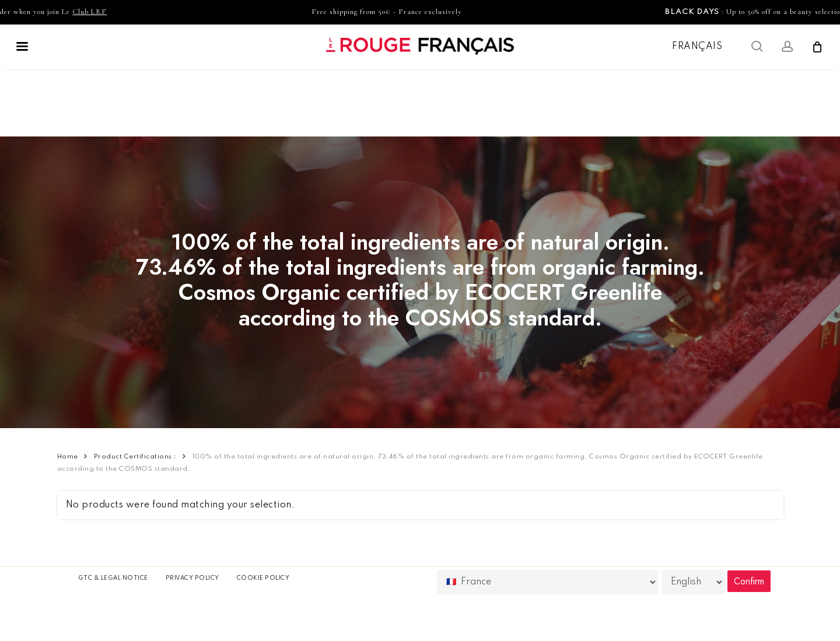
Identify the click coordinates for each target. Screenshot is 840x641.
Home (68, 457)
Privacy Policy (192, 578)
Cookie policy (263, 578)
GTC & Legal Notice (113, 578)
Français (697, 47)
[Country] (548, 582)
